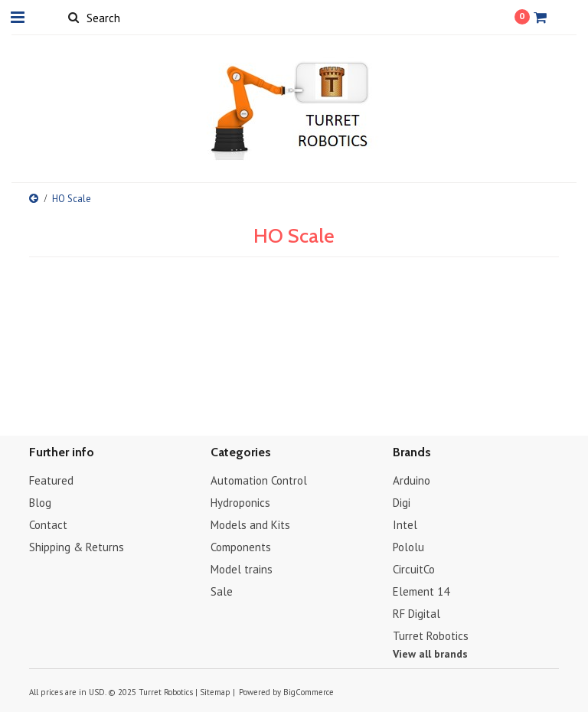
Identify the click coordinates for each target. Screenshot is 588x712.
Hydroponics (240, 503)
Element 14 (421, 591)
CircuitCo (414, 569)
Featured (51, 480)
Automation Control (259, 480)
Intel (405, 525)
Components (241, 547)
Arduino (412, 480)
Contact (48, 525)
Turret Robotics (431, 636)
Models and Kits (250, 525)
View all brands (430, 654)
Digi (402, 503)
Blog (40, 503)
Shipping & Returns (77, 547)
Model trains (242, 569)
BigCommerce (309, 692)
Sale (222, 591)
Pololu (408, 547)
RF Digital (416, 614)
